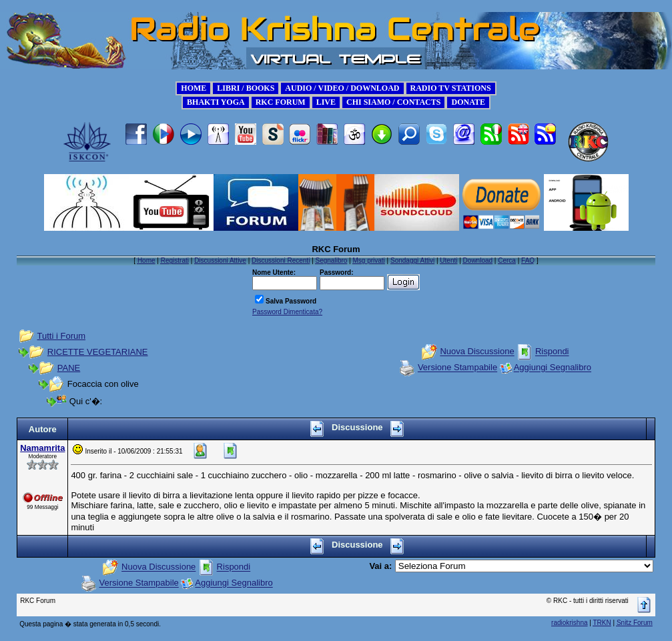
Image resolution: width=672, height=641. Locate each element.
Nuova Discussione (477, 352)
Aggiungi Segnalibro (553, 368)
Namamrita (42, 448)
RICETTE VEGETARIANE (98, 352)
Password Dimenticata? (287, 312)
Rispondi (552, 352)
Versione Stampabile (457, 368)
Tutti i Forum (61, 336)
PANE (69, 368)
